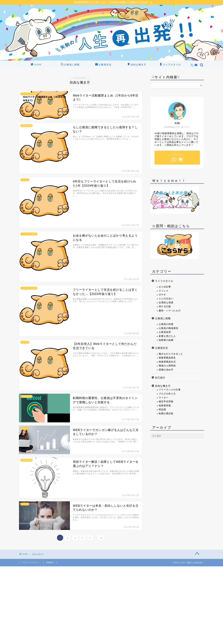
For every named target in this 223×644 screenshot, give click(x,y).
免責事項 (50, 563)
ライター (164, 398)
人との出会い (166, 299)
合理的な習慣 (166, 303)
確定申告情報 (166, 402)
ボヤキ (162, 295)
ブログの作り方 (167, 394)
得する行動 (165, 307)
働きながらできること (171, 354)
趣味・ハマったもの (170, 311)
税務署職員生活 (167, 362)
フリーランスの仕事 (170, 390)
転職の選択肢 (166, 414)
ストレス (164, 291)
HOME (36, 65)
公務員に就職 (70, 65)
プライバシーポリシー (31, 563)
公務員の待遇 (166, 325)
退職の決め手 (166, 370)
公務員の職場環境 (168, 329)
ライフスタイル (170, 65)
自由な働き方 (137, 65)
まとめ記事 (165, 287)
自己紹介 (160, 378)
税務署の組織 (166, 341)
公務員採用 (165, 333)
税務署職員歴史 (167, 358)
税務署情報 (165, 406)
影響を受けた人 (167, 337)
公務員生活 (103, 65)
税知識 (162, 410)
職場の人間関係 (167, 366)
